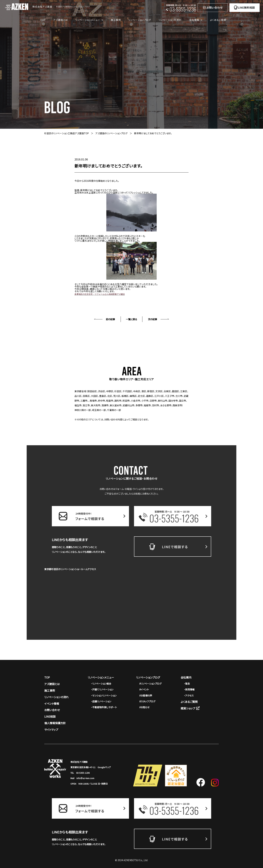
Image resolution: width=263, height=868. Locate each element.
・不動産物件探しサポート (104, 707)
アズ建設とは (61, 20)
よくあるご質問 (218, 20)
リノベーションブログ (140, 20)
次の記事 (153, 319)
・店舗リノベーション (101, 701)
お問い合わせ (52, 710)
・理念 (187, 684)
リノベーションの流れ (170, 20)
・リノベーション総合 (101, 684)
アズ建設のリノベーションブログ (111, 133)
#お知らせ (144, 707)
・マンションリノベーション (104, 695)
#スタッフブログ (147, 701)
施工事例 (116, 20)
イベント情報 (52, 704)
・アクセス (189, 695)
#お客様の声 (146, 695)
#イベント (144, 689)
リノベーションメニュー (101, 677)
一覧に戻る (131, 319)
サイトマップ (51, 730)
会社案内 (186, 677)
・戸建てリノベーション (102, 689)
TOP (43, 20)
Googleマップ (104, 767)
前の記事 (110, 319)
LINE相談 (50, 716)
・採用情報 (189, 689)
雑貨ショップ (190, 708)
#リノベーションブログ (150, 684)
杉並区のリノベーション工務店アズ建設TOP (67, 133)
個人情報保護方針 (55, 723)
